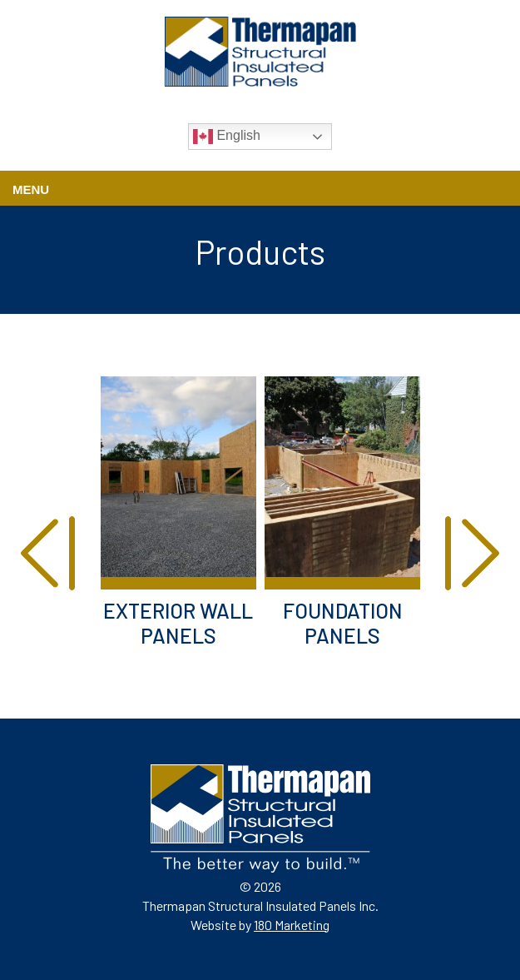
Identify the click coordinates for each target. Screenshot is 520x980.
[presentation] (48, 555)
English (227, 137)
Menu (31, 189)
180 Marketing (292, 925)
